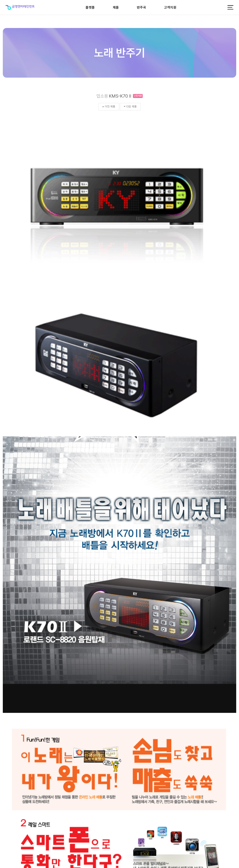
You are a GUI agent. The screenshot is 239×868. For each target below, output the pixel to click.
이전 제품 (109, 107)
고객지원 (170, 7)
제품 (116, 7)
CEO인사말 (58, 779)
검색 (8, 745)
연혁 (13, 779)
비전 (22, 779)
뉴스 (31, 779)
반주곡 (142, 7)
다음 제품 (130, 107)
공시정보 (73, 779)
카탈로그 (43, 779)
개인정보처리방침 (226, 843)
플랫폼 (90, 7)
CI (5, 779)
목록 (231, 745)
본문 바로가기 (0, 0)
